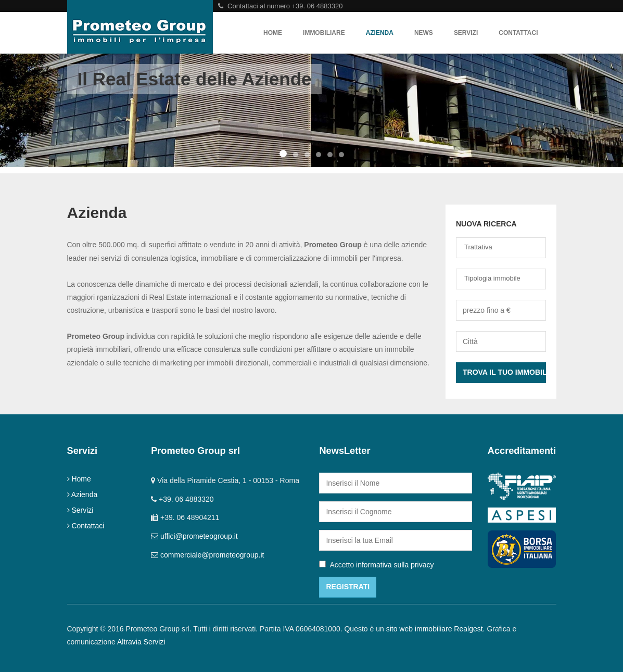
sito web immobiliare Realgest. (436, 629)
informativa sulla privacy (395, 565)
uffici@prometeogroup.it (199, 536)
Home (273, 33)
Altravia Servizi (141, 642)
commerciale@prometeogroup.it (212, 555)
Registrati (348, 587)
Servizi (466, 33)
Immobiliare (324, 33)
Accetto (376, 565)
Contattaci (518, 33)
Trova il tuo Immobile (504, 372)
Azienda (380, 33)
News (424, 33)
